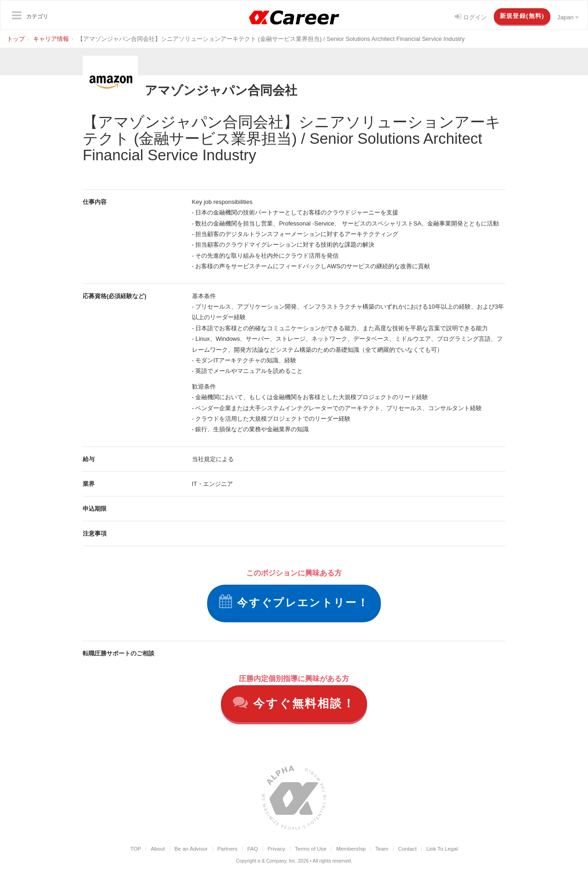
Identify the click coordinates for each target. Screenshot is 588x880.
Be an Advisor (191, 849)
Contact (407, 849)
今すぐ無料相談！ (294, 703)
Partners (227, 849)
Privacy (277, 849)
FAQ (252, 849)
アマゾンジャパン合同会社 (229, 90)
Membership (351, 849)
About (158, 849)
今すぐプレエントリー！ (294, 601)
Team (382, 849)
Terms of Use (311, 849)
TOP (136, 849)
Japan (568, 17)
